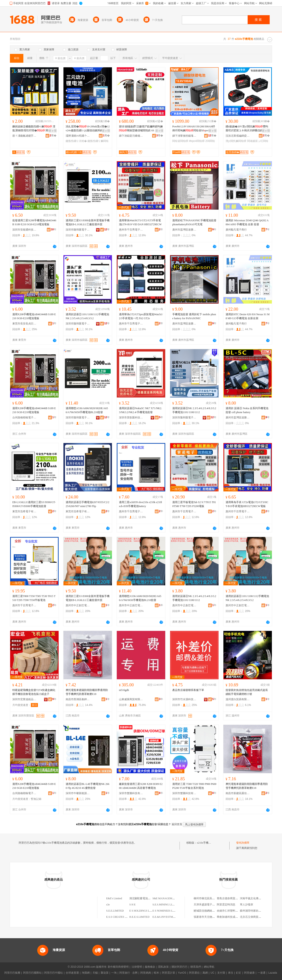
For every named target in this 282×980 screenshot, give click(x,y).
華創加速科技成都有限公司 (233, 917)
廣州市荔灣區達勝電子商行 (184, 230)
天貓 (95, 973)
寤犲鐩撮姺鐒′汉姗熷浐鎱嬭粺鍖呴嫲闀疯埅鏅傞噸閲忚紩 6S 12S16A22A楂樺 (141, 129)
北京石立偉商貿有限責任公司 (257, 917)
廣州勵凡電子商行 (236, 230)
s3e (108, 905)
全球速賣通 (72, 973)
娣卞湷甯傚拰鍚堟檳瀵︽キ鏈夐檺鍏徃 (184, 136)
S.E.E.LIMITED (115, 911)
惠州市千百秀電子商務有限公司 (131, 230)
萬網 (205, 973)
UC (212, 973)
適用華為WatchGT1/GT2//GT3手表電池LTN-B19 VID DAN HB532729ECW (140, 222)
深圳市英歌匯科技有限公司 (131, 418)
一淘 (114, 973)
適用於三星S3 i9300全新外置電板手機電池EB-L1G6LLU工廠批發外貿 (88, 222)
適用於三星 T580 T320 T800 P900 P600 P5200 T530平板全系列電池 (194, 786)
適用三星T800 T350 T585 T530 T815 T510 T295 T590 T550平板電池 (34, 598)
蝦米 (156, 973)
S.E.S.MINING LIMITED (166, 905)
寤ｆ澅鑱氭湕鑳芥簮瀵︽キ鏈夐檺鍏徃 (24, 136)
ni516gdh (124, 690)
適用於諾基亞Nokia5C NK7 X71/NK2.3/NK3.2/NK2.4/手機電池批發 (140, 410)
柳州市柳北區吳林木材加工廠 (211, 898)
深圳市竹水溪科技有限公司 (184, 699)
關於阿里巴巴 (180, 967)
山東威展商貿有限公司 (131, 699)
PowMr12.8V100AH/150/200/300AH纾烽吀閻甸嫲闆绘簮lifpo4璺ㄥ (194, 129)
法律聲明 (137, 967)
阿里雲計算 (169, 973)
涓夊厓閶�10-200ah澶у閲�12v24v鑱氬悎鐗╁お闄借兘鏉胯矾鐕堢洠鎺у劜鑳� (88, 129)
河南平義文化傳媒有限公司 (256, 898)
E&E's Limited (114, 898)
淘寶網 (86, 973)
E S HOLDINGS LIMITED (144, 911)
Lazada (273, 973)
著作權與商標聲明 (118, 967)
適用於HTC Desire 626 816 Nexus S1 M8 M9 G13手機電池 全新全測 (248, 316)
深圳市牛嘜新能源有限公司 (78, 793)
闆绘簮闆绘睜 (180, 141)
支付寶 (221, 973)
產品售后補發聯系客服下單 (188, 690)
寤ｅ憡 (53, 131)
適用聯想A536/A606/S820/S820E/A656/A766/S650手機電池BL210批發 (87, 410)
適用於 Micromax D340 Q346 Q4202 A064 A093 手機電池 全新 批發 (247, 222)
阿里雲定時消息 (226, 905)
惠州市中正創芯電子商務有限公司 (78, 605)
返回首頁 (177, 824)
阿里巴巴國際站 (32, 973)
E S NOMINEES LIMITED (167, 911)
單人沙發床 (247, 905)
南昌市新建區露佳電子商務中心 (238, 793)
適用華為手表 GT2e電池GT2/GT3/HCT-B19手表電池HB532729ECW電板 (247, 504)
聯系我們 (196, 967)
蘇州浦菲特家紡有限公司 (254, 911)
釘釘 (239, 973)
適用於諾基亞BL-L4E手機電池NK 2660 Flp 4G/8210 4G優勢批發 (87, 786)
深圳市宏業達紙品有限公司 (24, 699)
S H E (133, 905)
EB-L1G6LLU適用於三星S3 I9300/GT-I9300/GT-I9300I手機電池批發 (34, 504)
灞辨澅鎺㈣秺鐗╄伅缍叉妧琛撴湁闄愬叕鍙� (78, 136)
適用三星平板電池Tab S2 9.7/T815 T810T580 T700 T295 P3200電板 (194, 504)
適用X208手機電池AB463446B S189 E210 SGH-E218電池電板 (34, 316)
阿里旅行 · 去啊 (128, 973)
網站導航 (209, 967)
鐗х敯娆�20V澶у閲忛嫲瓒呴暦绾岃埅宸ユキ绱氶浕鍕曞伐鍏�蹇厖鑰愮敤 (247, 129)
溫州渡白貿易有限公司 (238, 699)
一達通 (262, 973)
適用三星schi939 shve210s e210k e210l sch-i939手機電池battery (140, 504)
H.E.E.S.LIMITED (139, 917)
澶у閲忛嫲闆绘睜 (236, 141)
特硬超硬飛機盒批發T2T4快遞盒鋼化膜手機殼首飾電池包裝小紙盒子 (34, 692)
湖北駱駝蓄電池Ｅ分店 (143, 898)
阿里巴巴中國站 (54, 973)
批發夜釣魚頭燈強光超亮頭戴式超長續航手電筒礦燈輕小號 (247, 692)
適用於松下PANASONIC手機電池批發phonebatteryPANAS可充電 (194, 222)
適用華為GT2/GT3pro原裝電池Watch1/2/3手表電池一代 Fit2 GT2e (141, 316)
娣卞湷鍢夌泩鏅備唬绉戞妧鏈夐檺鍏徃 (131, 136)
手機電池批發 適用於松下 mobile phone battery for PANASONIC (194, 316)
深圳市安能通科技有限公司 (24, 230)
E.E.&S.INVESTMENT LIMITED (171, 917)
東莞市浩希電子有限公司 (24, 511)
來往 (231, 973)
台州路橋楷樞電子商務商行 (24, 418)
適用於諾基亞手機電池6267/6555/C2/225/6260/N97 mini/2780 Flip (87, 504)
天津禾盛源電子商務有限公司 (211, 905)
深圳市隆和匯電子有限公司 (78, 230)
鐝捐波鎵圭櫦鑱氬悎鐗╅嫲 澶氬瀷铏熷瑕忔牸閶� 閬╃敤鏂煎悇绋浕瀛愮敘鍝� (34, 129)
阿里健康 (249, 973)
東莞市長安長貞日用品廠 (24, 324)
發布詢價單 (243, 843)
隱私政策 (163, 967)
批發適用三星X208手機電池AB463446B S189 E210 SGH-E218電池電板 (34, 222)
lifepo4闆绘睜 (197, 141)
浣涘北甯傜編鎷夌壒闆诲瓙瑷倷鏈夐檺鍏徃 (238, 136)
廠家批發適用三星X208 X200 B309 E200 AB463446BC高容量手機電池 (141, 786)
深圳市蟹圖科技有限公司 (131, 793)
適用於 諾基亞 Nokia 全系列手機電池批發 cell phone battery (247, 410)
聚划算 (105, 973)
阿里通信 (194, 973)
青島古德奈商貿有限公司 (231, 898)
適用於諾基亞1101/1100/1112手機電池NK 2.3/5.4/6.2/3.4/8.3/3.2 (87, 316)
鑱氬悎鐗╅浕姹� (76, 141)
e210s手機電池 (205, 843)
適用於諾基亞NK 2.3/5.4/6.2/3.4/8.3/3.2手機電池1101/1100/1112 (194, 410)
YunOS (182, 973)
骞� (53, 136)
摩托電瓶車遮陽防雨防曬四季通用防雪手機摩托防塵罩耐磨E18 (87, 692)
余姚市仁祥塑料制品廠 (230, 911)
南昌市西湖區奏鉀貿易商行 (78, 699)
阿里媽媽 (146, 973)
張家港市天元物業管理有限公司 (212, 917)
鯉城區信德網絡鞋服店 (207, 911)
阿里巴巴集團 (12, 973)
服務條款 (150, 967)
